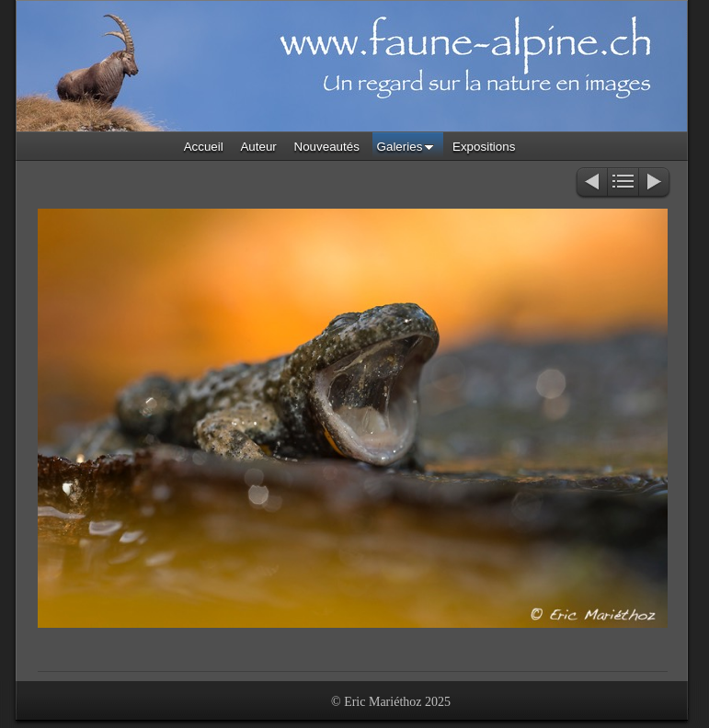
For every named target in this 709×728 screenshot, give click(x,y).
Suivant (655, 183)
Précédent (591, 183)
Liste (623, 183)
